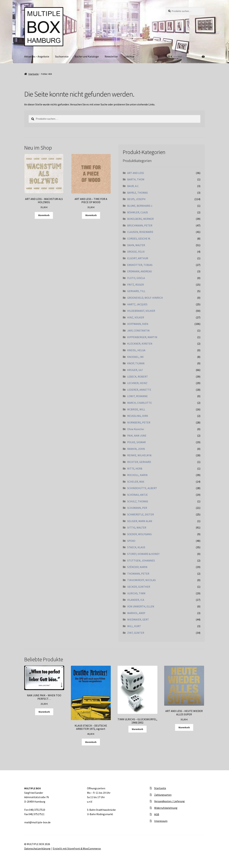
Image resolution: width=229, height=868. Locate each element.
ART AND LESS (136, 173)
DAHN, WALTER (136, 245)
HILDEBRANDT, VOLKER (141, 311)
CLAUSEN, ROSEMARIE (140, 232)
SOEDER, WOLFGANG (139, 534)
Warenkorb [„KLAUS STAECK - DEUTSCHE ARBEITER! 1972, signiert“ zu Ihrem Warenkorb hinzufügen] (91, 742)
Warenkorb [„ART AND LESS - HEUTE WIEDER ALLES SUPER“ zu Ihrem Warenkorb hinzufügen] (184, 727)
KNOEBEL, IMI (135, 357)
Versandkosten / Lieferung (169, 801)
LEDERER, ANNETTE (139, 390)
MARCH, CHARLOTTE (140, 403)
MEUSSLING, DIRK (138, 416)
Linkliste (129, 56)
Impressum (161, 821)
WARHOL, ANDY (136, 613)
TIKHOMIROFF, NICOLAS (141, 580)
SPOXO (131, 541)
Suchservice (62, 56)
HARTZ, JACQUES (137, 304)
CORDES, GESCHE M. (139, 239)
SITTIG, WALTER (137, 527)
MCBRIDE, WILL (136, 409)
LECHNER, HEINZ (137, 383)
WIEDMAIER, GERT (138, 619)
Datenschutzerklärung (37, 848)
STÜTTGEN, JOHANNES (141, 560)
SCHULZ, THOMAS (138, 501)
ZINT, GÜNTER (136, 633)
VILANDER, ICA (136, 600)
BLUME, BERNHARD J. (140, 206)
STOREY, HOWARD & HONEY (143, 554)
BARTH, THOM (136, 179)
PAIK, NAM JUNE (137, 436)
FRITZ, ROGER (136, 285)
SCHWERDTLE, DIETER (141, 514)
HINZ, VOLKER (136, 317)
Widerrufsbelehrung (166, 808)
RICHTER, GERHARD (139, 462)
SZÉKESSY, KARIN (137, 567)
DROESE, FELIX (136, 252)
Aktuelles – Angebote (37, 56)
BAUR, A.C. (133, 186)
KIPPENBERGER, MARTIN (142, 337)
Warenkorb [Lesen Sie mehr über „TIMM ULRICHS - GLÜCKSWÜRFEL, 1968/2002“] (137, 729)
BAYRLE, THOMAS (137, 193)
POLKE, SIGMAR (136, 442)
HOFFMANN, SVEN (138, 324)
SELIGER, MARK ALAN (140, 521)
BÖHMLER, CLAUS (138, 212)
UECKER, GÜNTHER (139, 587)
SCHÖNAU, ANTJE (137, 495)
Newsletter (111, 56)
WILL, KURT (134, 626)
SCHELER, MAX (136, 482)
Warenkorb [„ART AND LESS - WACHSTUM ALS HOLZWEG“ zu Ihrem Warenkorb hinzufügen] (44, 215)
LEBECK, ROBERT (138, 377)
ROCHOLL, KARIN (137, 475)
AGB (157, 814)
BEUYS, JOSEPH (136, 199)
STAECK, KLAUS (136, 547)
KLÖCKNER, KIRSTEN (140, 344)
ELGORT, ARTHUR (138, 258)
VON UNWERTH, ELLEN (141, 606)
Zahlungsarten (163, 795)
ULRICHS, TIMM (136, 593)
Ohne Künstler (136, 429)
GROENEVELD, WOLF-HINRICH (145, 298)
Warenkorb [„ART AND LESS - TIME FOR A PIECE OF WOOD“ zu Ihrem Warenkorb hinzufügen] (91, 215)
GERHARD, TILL (136, 291)
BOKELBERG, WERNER (140, 219)
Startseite (34, 74)
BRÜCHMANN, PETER (140, 225)
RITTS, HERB (135, 469)
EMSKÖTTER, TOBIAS (140, 265)
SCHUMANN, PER (137, 508)
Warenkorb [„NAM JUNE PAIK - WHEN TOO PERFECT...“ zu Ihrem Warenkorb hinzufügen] (44, 712)
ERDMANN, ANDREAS (140, 271)
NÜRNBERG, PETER (139, 422)
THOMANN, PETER (138, 574)
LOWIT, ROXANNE (137, 396)
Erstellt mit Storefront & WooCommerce (77, 848)
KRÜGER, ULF (135, 370)
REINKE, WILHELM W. (140, 455)
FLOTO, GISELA (136, 278)
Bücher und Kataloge (87, 56)
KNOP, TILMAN (136, 363)
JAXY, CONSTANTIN (138, 330)
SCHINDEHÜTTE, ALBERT (142, 488)
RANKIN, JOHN (136, 449)
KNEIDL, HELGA (136, 350)
